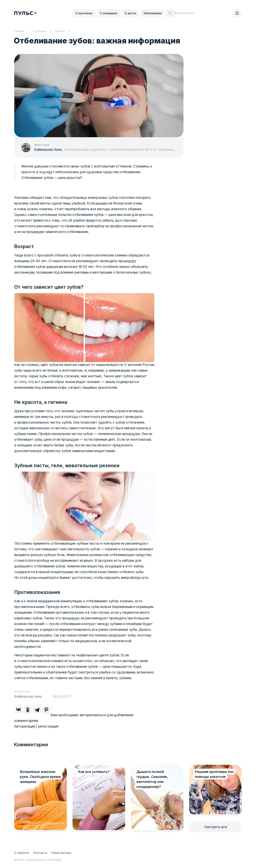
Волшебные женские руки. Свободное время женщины (40, 777)
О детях (130, 13)
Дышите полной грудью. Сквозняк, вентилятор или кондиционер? (152, 779)
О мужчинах (84, 13)
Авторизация (25, 726)
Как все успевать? (94, 772)
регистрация (48, 726)
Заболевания (152, 13)
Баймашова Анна (48, 150)
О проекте (22, 853)
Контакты (40, 853)
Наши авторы (61, 853)
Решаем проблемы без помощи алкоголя (214, 774)
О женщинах (109, 13)
